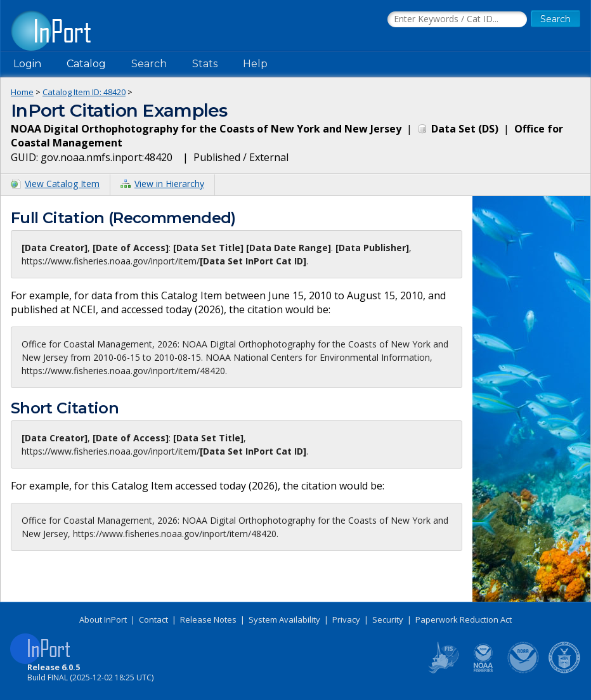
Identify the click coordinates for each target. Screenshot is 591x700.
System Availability (284, 619)
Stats (205, 64)
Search (149, 64)
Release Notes (208, 619)
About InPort (103, 619)
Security (388, 619)
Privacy (346, 619)
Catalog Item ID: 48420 (84, 92)
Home (22, 92)
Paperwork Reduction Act (464, 619)
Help (255, 64)
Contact (153, 619)
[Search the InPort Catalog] (457, 20)
